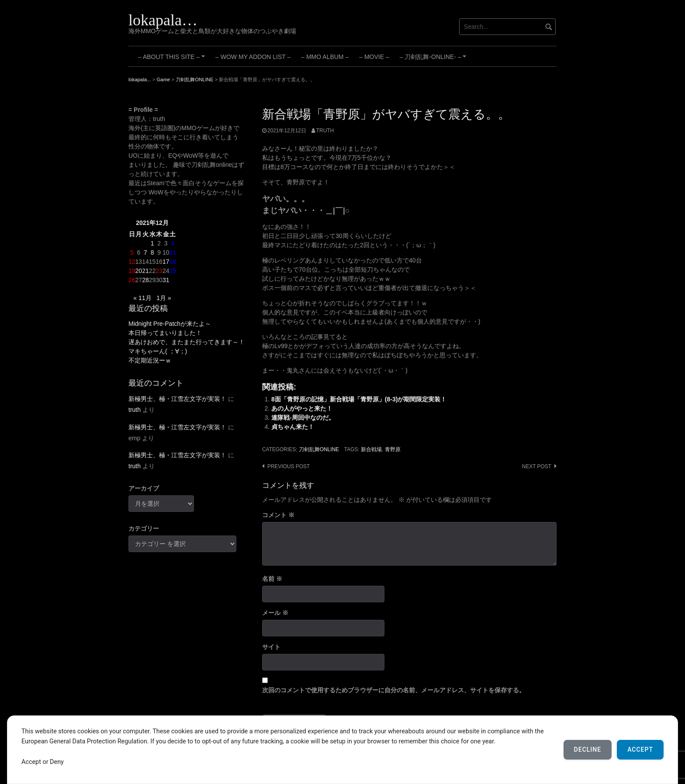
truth (325, 131)
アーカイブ (144, 488)
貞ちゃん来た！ (293, 427)
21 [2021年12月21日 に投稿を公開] (145, 271)
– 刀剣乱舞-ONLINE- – (434, 60)
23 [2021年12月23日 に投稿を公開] (159, 271)
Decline (588, 749)
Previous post (289, 466)
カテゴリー (144, 528)
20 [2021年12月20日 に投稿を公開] (139, 271)
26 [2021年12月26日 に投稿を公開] (132, 280)
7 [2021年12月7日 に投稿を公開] (145, 252)
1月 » (164, 298)
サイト (271, 647)
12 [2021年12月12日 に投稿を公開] (132, 262)
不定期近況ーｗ (150, 360)
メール (275, 613)
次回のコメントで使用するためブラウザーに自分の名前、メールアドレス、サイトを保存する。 (394, 690)
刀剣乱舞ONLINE (319, 449)
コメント (278, 515)
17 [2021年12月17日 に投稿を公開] (166, 262)
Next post (537, 466)
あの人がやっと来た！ (302, 408)
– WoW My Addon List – (253, 57)
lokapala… (163, 20)
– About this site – (173, 60)
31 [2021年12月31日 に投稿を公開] (166, 280)
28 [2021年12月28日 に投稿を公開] (145, 280)
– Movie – (374, 57)
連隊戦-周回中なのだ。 (303, 418)
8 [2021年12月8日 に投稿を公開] (152, 252)
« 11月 (142, 298)
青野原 (393, 449)
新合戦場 (371, 449)
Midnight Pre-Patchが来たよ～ (170, 324)
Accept (640, 749)
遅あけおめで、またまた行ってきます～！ (187, 342)
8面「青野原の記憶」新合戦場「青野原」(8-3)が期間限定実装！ (359, 399)
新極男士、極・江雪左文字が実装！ (177, 399)
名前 (272, 579)
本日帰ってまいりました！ (165, 333)
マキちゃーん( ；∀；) (158, 351)
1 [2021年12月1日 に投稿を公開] (152, 243)
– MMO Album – (325, 57)
